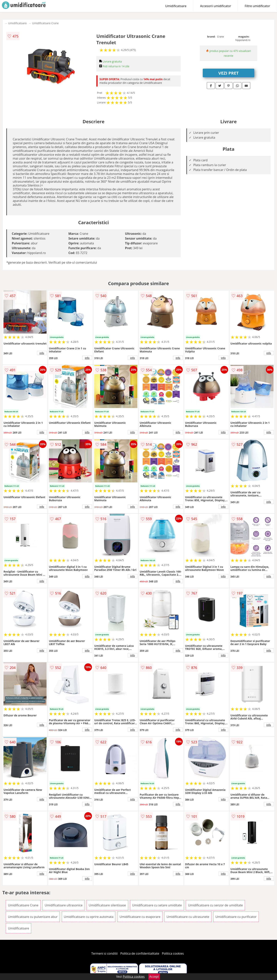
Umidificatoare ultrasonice (64, 905)
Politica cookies (173, 953)
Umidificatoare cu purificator (236, 917)
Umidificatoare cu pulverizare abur (33, 917)
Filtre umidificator (257, 6)
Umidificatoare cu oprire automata (89, 917)
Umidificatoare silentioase (107, 905)
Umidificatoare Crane (45, 23)
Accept (154, 977)
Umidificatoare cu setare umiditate (157, 905)
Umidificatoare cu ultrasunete (188, 917)
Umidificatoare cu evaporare (140, 917)
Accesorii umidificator (216, 6)
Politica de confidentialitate (140, 953)
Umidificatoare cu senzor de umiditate (215, 905)
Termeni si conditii (105, 953)
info (42, 353)
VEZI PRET (229, 73)
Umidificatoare (176, 6)
